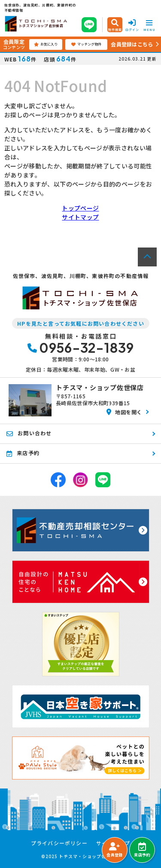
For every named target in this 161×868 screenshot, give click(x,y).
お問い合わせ (29, 433)
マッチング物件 (86, 44)
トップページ (80, 208)
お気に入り (46, 44)
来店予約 (142, 850)
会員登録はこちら (132, 44)
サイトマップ (80, 217)
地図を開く (124, 412)
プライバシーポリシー (59, 843)
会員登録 (114, 850)
